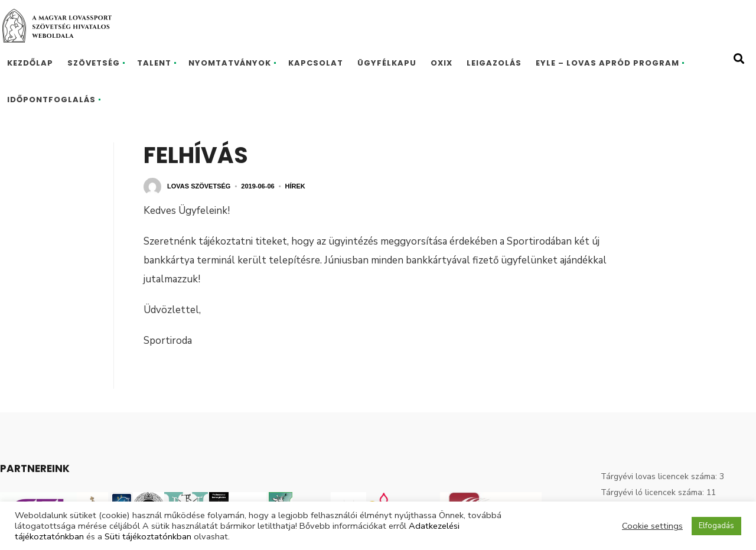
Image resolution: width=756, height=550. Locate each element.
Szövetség (94, 63)
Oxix (441, 63)
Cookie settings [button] (652, 526)
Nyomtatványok (230, 63)
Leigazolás (494, 63)
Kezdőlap (30, 63)
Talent (154, 63)
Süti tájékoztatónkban (148, 536)
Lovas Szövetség (199, 186)
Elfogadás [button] (716, 526)
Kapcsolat (316, 63)
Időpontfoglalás (51, 100)
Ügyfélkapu (387, 63)
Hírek (295, 186)
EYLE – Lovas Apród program (607, 63)
